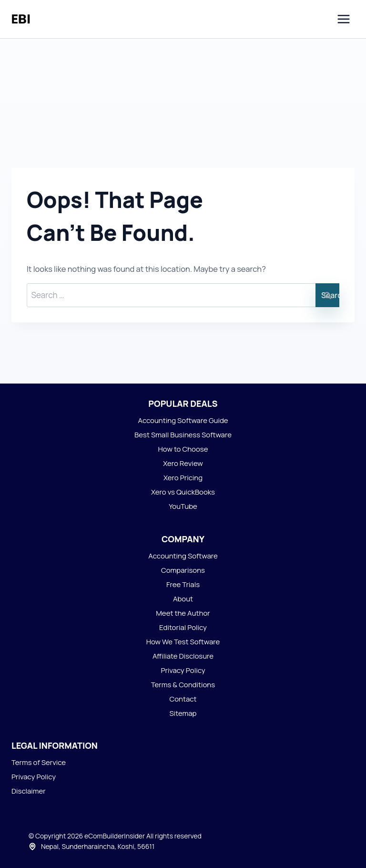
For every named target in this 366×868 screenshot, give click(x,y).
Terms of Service (39, 762)
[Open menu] (343, 19)
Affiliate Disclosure (183, 656)
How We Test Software (183, 642)
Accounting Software (183, 556)
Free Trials (183, 584)
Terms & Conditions (183, 685)
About (183, 599)
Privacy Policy (183, 670)
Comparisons (183, 570)
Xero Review (183, 463)
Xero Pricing (183, 478)
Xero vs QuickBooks (183, 492)
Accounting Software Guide (183, 420)
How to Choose (183, 449)
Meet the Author (183, 613)
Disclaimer (29, 791)
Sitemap (183, 713)
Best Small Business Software (183, 435)
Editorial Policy (183, 627)
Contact (183, 699)
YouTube (183, 506)
